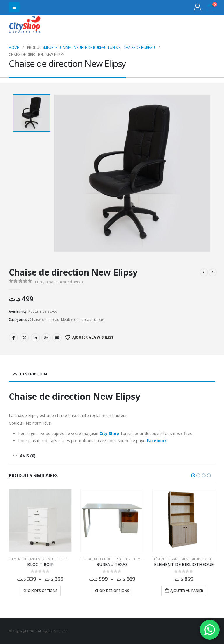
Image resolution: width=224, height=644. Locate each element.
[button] (14, 7)
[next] (213, 272)
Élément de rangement (27, 559)
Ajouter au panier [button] (187, 591)
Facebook (13, 338)
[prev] (204, 272)
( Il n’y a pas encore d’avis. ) (59, 282)
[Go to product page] (40, 520)
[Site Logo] (25, 26)
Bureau (86, 559)
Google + (46, 338)
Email (57, 338)
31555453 (193, 26)
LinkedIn (35, 338)
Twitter (24, 338)
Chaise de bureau (44, 320)
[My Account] (198, 7)
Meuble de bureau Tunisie (83, 320)
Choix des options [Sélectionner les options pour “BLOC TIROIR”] (40, 591)
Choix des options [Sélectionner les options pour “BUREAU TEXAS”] (112, 591)
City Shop (109, 433)
